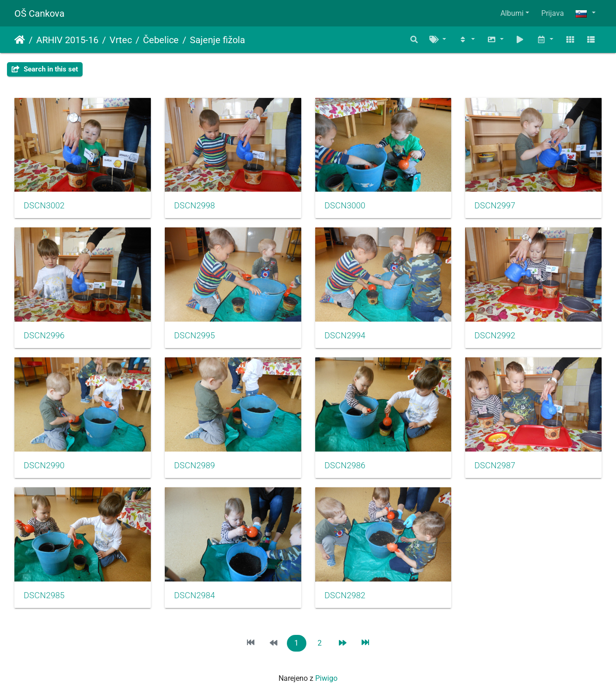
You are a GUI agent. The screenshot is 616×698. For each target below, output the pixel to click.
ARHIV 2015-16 (67, 40)
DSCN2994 (345, 336)
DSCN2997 (495, 206)
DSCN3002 (44, 206)
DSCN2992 (495, 336)
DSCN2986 (345, 465)
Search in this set (45, 69)
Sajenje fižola (217, 40)
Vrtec (121, 40)
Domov (20, 40)
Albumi (512, 13)
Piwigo (326, 678)
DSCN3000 (345, 206)
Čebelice (161, 40)
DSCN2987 (495, 465)
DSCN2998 (195, 206)
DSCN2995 (195, 336)
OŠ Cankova (39, 13)
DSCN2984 (195, 595)
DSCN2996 (44, 336)
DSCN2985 (44, 595)
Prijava (553, 13)
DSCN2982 (345, 595)
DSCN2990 (44, 465)
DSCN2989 (195, 465)
